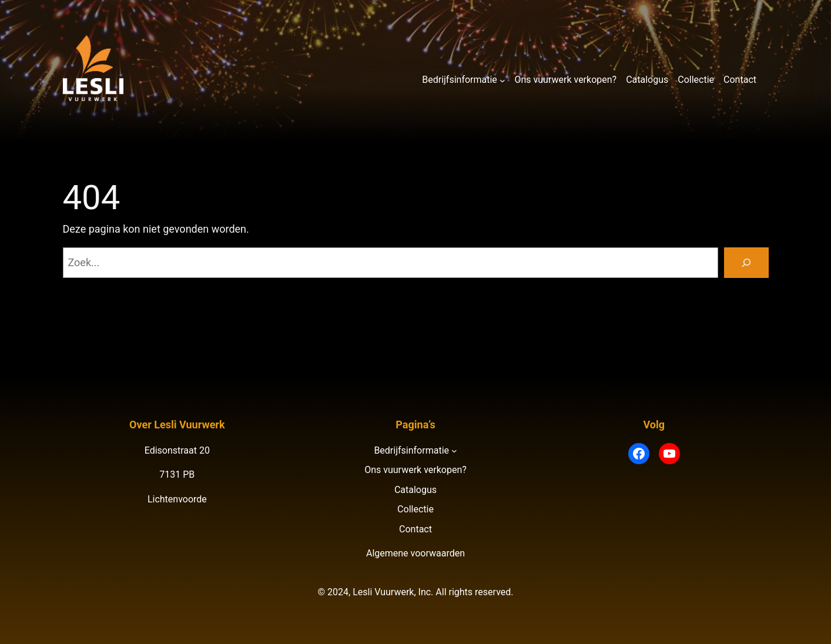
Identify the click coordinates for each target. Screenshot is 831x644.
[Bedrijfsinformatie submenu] (502, 80)
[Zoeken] (746, 263)
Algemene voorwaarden (415, 553)
